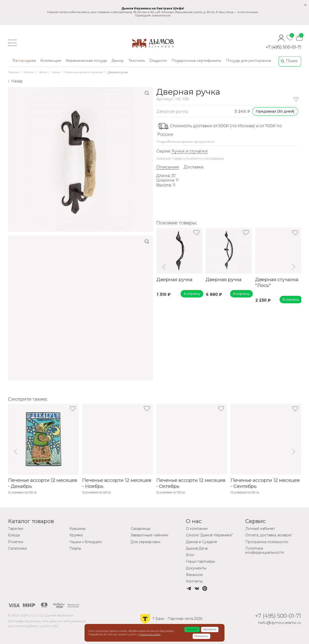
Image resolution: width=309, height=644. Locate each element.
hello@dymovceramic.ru (280, 623)
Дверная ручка (174, 279)
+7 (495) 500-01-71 (284, 47)
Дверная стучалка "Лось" (277, 282)
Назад (17, 81)
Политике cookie (150, 634)
